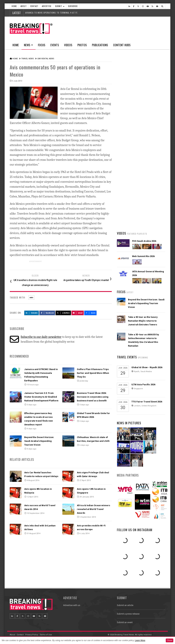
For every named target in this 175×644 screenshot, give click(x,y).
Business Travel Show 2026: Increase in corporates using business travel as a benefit (93, 397)
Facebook (47, 313)
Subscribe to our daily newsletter (41, 337)
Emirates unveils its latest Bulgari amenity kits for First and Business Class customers (147, 166)
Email (78, 313)
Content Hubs (122, 45)
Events (55, 45)
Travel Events (127, 357)
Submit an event (125, 622)
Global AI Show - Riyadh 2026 (147, 367)
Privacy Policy (32, 635)
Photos (82, 45)
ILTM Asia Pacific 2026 (143, 384)
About (24, 6)
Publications (100, 45)
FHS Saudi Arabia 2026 (144, 241)
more (90, 313)
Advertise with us (72, 605)
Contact (34, 6)
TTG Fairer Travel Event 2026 (147, 402)
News (28, 46)
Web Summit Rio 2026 (143, 256)
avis (31, 298)
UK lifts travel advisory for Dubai (145, 199)
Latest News (129, 129)
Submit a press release (128, 614)
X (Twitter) (63, 313)
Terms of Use (46, 635)
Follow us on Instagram (135, 530)
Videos (68, 45)
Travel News (28, 59)
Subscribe (73, 6)
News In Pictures (129, 423)
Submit (60, 6)
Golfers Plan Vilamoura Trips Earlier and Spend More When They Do (93, 373)
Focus (42, 45)
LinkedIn (32, 313)
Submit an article (125, 605)
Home (14, 6)
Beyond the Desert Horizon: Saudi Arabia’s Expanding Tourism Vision (39, 441)
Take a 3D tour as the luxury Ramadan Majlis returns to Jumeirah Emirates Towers (143, 321)
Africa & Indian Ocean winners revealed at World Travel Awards (93, 509)
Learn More (140, 640)
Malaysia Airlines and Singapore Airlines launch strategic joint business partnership (146, 215)
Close (170, 640)
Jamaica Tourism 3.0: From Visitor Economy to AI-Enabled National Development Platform (41, 397)
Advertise (47, 6)
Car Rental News (46, 59)
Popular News (153, 129)
